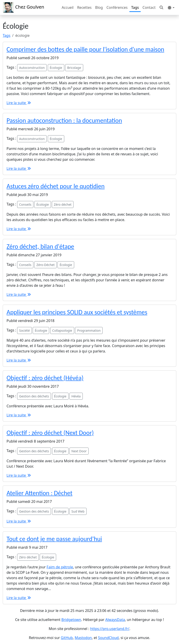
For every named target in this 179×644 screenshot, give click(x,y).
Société (24, 330)
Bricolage (74, 68)
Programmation (89, 330)
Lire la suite (19, 103)
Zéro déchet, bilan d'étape (40, 246)
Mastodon (83, 638)
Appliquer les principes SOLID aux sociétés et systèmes (77, 312)
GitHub (67, 638)
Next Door (79, 451)
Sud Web (78, 511)
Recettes (84, 7)
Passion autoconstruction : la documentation (64, 120)
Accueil (68, 7)
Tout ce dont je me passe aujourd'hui (54, 539)
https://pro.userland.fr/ (110, 629)
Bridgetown (71, 620)
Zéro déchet (63, 204)
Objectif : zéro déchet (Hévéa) (45, 378)
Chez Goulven (23, 7)
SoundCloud (108, 638)
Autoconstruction (32, 68)
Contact (149, 7)
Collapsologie (62, 330)
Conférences (117, 7)
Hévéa (76, 396)
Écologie (56, 68)
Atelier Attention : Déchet (39, 493)
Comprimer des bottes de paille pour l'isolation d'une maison (85, 49)
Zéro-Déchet (45, 265)
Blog (99, 7)
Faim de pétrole (60, 567)
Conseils (25, 204)
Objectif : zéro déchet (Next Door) (50, 433)
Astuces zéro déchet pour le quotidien (56, 186)
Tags (135, 7)
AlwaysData (115, 620)
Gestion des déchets (34, 396)
